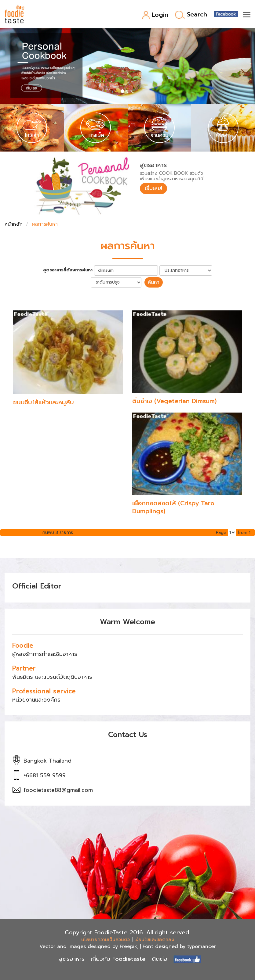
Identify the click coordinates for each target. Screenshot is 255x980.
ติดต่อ (160, 959)
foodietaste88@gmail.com (58, 790)
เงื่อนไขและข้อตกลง (154, 939)
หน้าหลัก (14, 224)
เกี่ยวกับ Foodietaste (118, 959)
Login (155, 15)
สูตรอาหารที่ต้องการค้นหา (68, 270)
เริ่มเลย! (153, 188)
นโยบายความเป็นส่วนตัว (106, 939)
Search (191, 15)
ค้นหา (154, 282)
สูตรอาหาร (72, 959)
